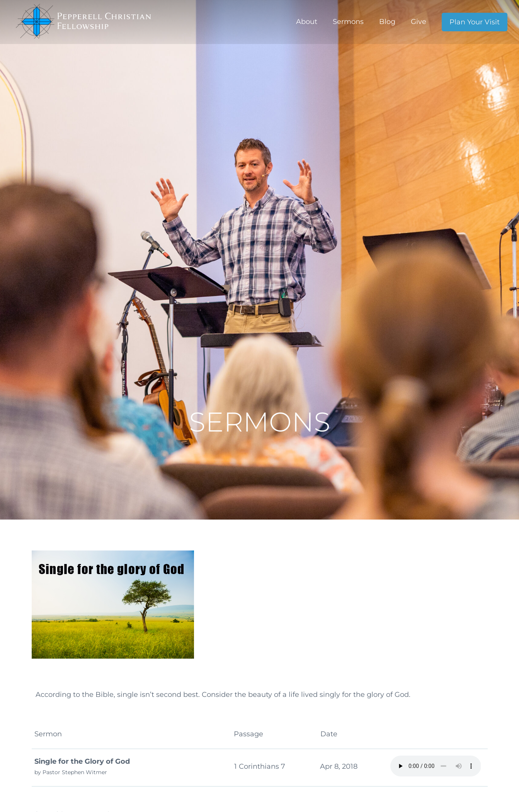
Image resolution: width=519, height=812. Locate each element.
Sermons (348, 22)
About (307, 22)
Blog (387, 22)
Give (419, 22)
